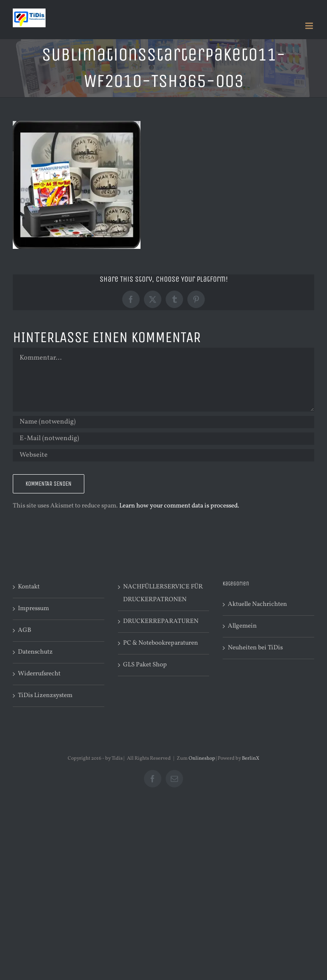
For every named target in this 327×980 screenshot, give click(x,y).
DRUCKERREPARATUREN (161, 621)
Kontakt (29, 587)
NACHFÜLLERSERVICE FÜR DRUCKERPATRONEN (163, 593)
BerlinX (251, 758)
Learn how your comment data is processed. (179, 506)
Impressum (33, 609)
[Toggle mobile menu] (310, 26)
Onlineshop (202, 758)
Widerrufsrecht (39, 674)
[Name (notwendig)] (163, 422)
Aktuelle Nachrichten (257, 604)
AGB (24, 630)
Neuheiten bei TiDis (255, 648)
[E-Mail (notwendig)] (163, 439)
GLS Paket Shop (145, 665)
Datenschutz (35, 652)
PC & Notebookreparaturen (161, 643)
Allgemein (242, 626)
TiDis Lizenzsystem (45, 696)
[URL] (163, 455)
